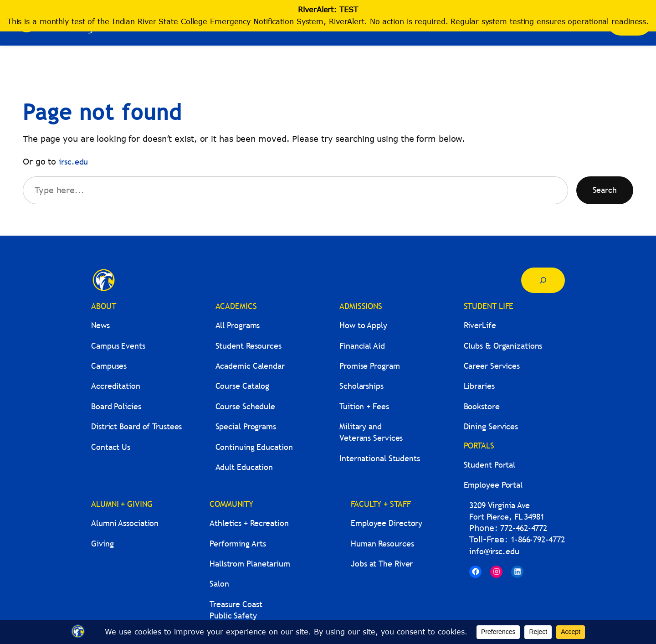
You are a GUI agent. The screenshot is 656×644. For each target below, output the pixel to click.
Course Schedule (246, 406)
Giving (102, 544)
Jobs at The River (382, 564)
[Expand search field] (543, 280)
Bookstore (482, 406)
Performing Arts (238, 544)
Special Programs (246, 426)
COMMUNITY (231, 504)
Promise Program (370, 366)
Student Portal (490, 465)
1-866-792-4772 (538, 539)
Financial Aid (362, 346)
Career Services (492, 366)
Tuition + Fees (364, 406)
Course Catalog (243, 386)
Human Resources (382, 544)
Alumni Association (125, 523)
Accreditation (116, 386)
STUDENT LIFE (489, 306)
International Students (380, 458)
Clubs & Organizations (503, 346)
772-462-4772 (524, 528)
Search (605, 190)
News (100, 325)
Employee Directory (387, 523)
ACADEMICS (236, 306)
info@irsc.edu (494, 551)
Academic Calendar (250, 366)
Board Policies (116, 406)
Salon (219, 584)
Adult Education (244, 467)
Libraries (479, 386)
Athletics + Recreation (249, 523)
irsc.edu (73, 162)
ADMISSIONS (361, 306)
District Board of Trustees (136, 426)
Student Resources (249, 346)
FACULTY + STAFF (381, 504)
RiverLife (480, 325)
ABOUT (104, 306)
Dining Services (491, 426)
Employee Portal (493, 485)
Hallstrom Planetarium (250, 564)
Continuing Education (254, 447)
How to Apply (363, 325)
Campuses (109, 366)
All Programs (238, 325)
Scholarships (361, 386)
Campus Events (118, 346)
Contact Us (111, 447)
